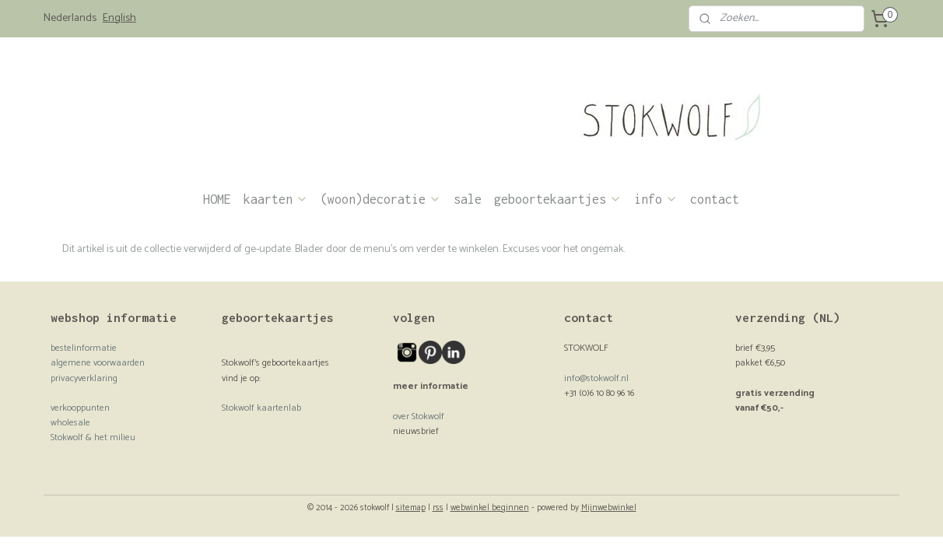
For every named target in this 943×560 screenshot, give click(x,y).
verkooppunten (80, 408)
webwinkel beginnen (490, 508)
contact (715, 199)
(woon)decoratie (381, 199)
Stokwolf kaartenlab (261, 408)
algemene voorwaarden (98, 363)
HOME (217, 199)
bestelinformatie (84, 348)
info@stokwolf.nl (596, 378)
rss (438, 508)
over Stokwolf (419, 416)
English (119, 19)
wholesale (70, 423)
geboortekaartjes (558, 199)
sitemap (411, 508)
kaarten (276, 199)
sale (468, 199)
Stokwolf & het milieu (93, 437)
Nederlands (70, 19)
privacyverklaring (84, 378)
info (656, 199)
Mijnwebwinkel (609, 508)
